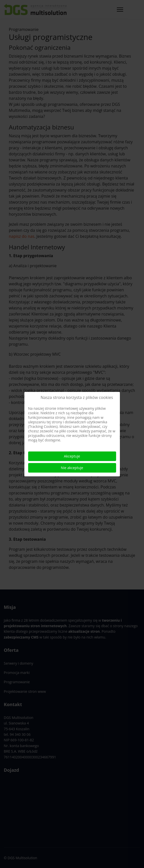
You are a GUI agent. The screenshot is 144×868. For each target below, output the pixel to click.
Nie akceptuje (72, 468)
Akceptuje (72, 456)
